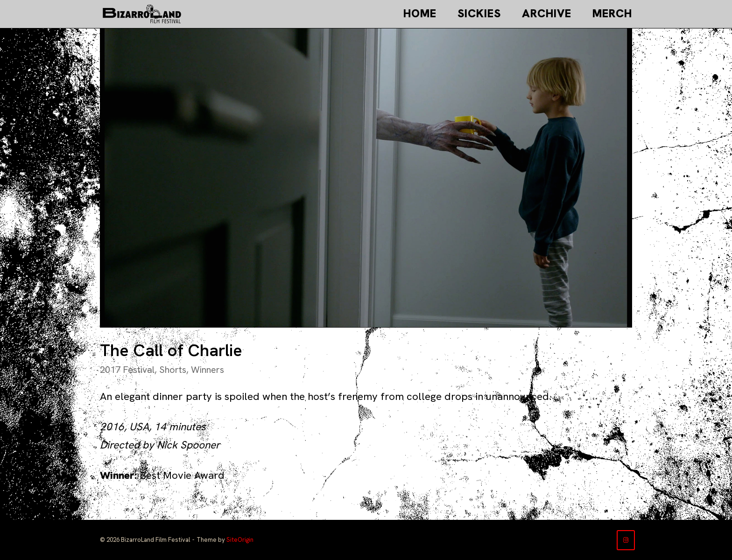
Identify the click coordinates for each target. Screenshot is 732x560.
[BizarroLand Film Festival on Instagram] (626, 540)
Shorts (173, 370)
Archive (547, 13)
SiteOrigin (240, 540)
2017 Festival (127, 370)
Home (420, 13)
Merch (612, 13)
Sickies (479, 13)
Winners (208, 370)
